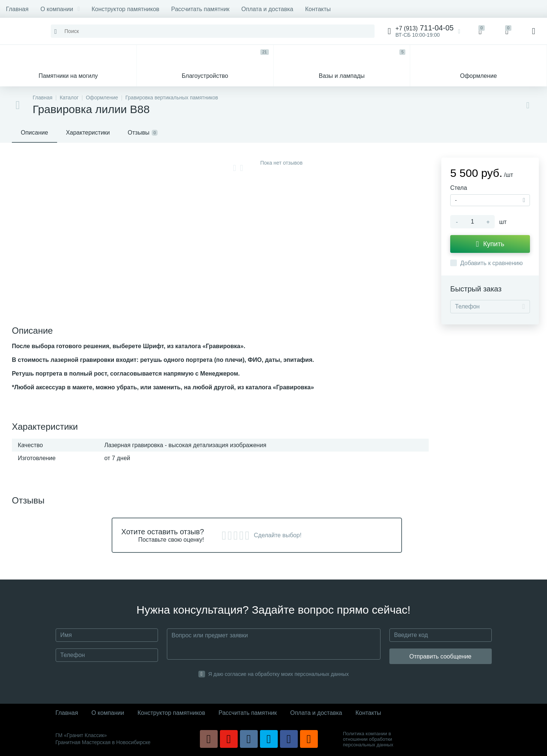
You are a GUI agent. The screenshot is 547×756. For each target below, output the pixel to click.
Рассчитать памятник (200, 9)
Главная (17, 9)
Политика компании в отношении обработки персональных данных (368, 739)
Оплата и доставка (267, 9)
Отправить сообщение (440, 656)
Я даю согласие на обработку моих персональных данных (279, 674)
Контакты (318, 9)
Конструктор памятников (126, 9)
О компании (60, 9)
